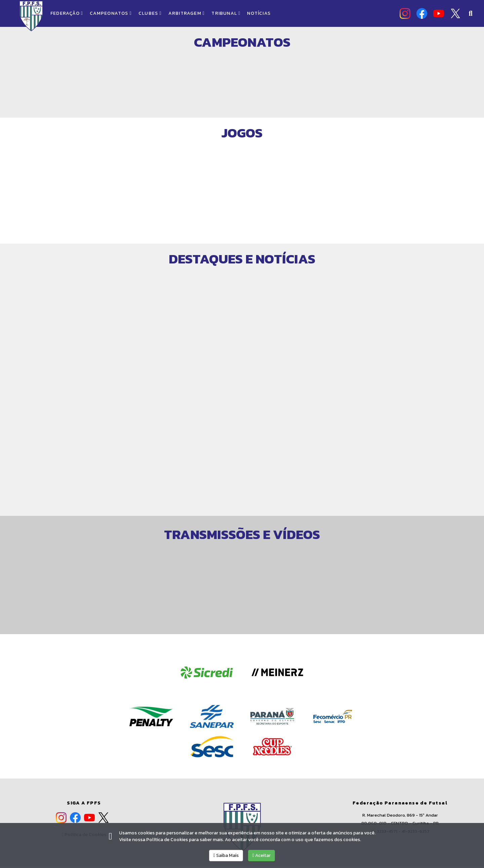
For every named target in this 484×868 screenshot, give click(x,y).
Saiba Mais (226, 855)
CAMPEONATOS (111, 13)
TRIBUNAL (226, 13)
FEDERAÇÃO (67, 13)
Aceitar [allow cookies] (261, 855)
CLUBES (150, 13)
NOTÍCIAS (259, 13)
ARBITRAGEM (187, 13)
